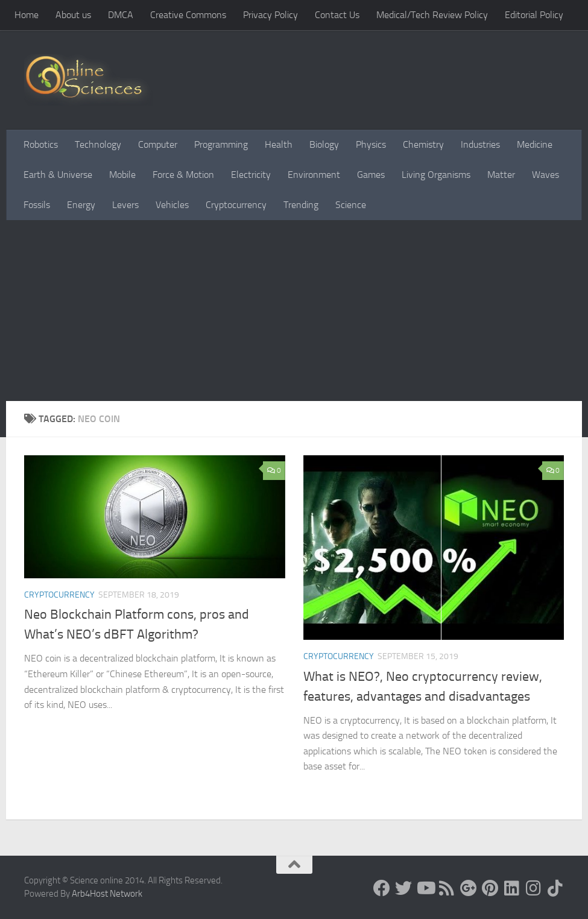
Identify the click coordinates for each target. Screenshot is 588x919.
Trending (301, 205)
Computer (158, 144)
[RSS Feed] (447, 888)
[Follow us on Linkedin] (512, 888)
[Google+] (469, 888)
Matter (501, 175)
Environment (314, 175)
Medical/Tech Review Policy (432, 15)
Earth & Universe (58, 175)
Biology (324, 144)
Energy (81, 205)
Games (371, 175)
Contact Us (337, 15)
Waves (545, 175)
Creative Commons (188, 15)
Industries (480, 144)
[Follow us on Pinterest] (490, 888)
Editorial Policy (534, 15)
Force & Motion (183, 175)
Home (27, 15)
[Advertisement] (294, 311)
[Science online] (382, 888)
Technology (98, 144)
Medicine (535, 144)
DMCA (121, 15)
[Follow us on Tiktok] (555, 888)
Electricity (251, 175)
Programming (221, 144)
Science (351, 205)
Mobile (122, 175)
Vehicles (172, 205)
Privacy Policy (270, 15)
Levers (125, 205)
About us (73, 15)
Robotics (41, 144)
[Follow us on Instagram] (534, 888)
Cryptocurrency (236, 205)
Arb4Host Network (107, 894)
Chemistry (423, 144)
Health (279, 144)
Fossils (37, 205)
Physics (371, 144)
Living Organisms (436, 175)
